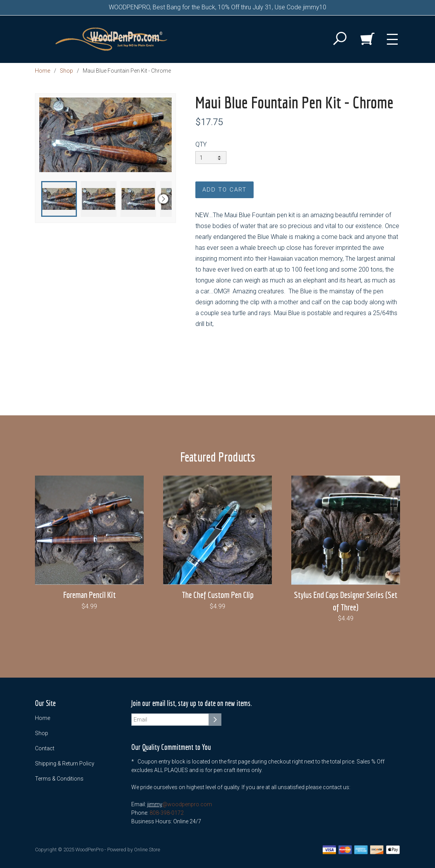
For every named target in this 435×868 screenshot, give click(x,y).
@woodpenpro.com (187, 804)
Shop (66, 71)
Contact (45, 748)
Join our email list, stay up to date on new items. (191, 703)
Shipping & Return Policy (65, 763)
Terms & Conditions (59, 779)
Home (43, 71)
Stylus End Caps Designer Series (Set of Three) (346, 601)
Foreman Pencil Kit (90, 595)
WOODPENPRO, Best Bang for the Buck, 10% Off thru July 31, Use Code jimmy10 (217, 7)
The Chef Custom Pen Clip (218, 595)
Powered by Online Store (134, 850)
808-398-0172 (167, 813)
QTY (201, 144)
